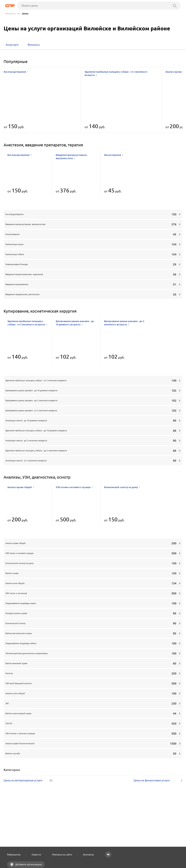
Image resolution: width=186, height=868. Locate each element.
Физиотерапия (114, 155)
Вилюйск (11, 14)
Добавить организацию (28, 864)
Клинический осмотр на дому (122, 487)
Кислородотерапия (16, 72)
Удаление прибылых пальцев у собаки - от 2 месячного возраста (116, 73)
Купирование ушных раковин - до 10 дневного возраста (75, 323)
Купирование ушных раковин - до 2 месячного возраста (124, 323)
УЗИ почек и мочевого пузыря (74, 487)
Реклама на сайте (62, 855)
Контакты (88, 855)
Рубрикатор (14, 855)
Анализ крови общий (21, 487)
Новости (36, 855)
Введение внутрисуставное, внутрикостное (71, 157)
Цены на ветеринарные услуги (28, 780)
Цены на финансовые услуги (158, 780)
